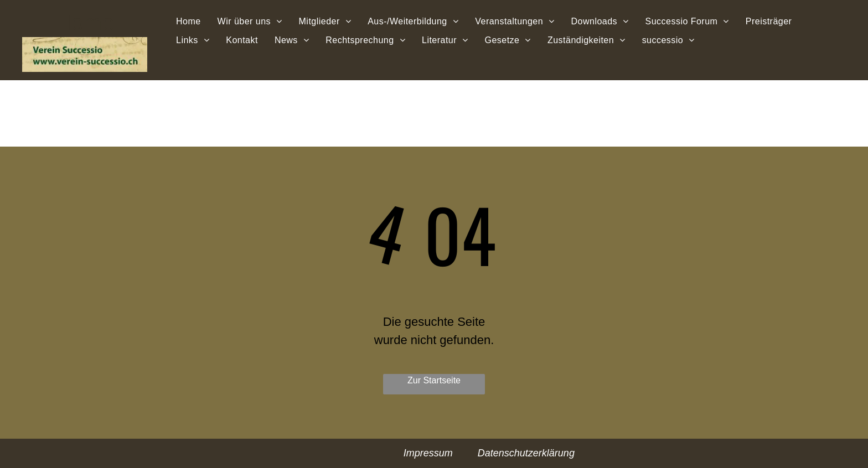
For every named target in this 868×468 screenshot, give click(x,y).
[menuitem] (188, 21)
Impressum (428, 453)
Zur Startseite (434, 380)
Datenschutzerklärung (526, 453)
